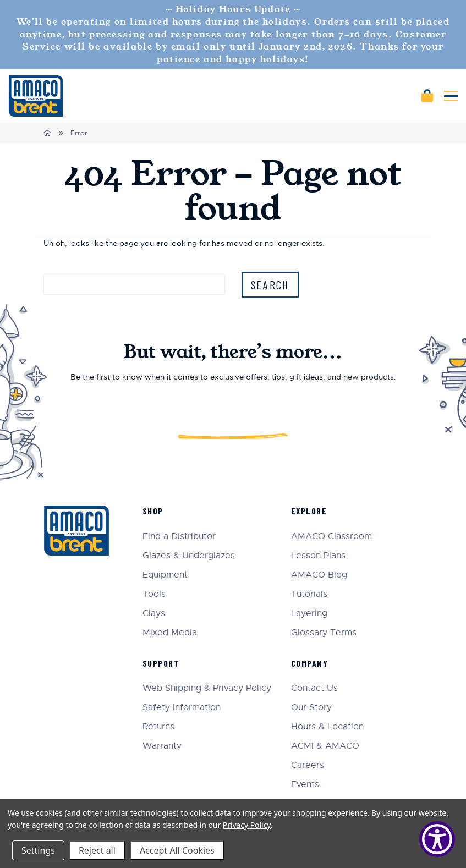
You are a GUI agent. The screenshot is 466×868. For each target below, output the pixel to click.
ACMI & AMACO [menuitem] (325, 746)
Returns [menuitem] (158, 727)
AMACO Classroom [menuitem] (331, 537)
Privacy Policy (247, 825)
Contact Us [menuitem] (314, 688)
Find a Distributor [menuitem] (179, 537)
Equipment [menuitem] (165, 575)
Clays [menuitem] (154, 614)
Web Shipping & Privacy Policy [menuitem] (207, 688)
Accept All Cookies (177, 850)
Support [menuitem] (161, 663)
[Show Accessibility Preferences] (437, 839)
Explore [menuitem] (309, 511)
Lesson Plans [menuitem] (318, 556)
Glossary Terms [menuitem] (324, 633)
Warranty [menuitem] (162, 746)
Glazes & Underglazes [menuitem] (189, 556)
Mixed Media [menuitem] (170, 633)
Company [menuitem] (310, 663)
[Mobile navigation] (451, 96)
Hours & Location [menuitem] (327, 727)
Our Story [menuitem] (311, 708)
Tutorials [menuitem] (309, 594)
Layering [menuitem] (309, 614)
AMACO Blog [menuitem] (319, 575)
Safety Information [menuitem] (182, 708)
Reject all (97, 850)
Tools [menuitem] (154, 594)
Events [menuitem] (305, 785)
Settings (38, 850)
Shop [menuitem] (153, 511)
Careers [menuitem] (308, 765)
